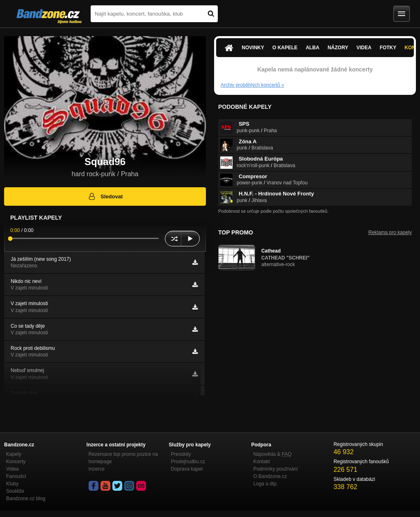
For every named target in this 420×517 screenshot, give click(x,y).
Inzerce (97, 469)
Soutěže (15, 491)
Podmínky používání (275, 469)
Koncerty (16, 462)
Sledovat (105, 196)
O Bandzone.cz (270, 476)
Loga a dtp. (265, 484)
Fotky (388, 48)
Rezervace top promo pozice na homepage (123, 458)
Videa (364, 48)
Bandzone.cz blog (26, 499)
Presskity (181, 454)
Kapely (14, 454)
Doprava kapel (187, 469)
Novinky (253, 48)
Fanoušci (16, 476)
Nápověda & (272, 454)
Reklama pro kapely (390, 232)
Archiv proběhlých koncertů (252, 85)
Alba (312, 48)
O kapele (285, 48)
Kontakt (261, 462)
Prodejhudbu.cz (188, 462)
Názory (338, 48)
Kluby (12, 484)
